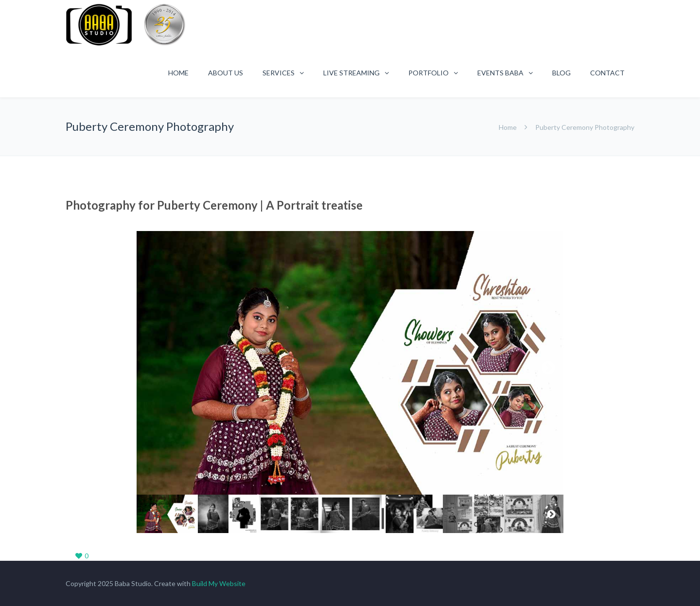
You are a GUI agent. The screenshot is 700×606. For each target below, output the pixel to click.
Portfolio (429, 73)
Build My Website (219, 583)
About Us (226, 73)
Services (279, 73)
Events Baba (500, 73)
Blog (561, 73)
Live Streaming (351, 73)
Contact (607, 73)
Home (178, 73)
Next (548, 368)
